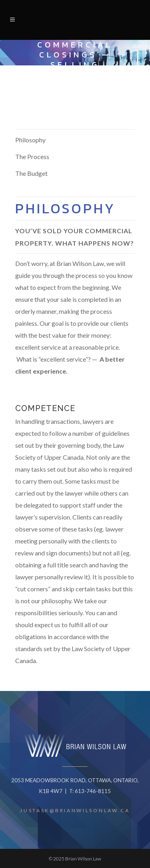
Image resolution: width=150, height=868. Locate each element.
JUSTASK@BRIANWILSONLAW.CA (75, 810)
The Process (32, 156)
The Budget (31, 173)
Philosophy (30, 140)
